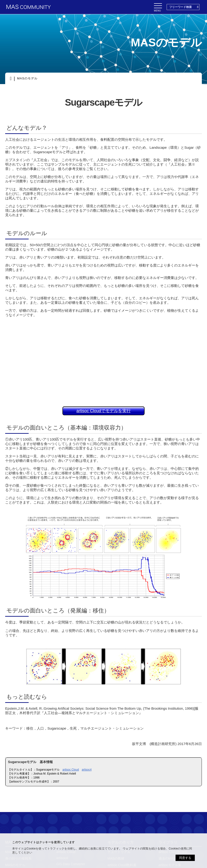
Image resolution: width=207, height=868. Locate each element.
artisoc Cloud (71, 770)
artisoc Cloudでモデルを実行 (103, 411)
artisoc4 (87, 770)
